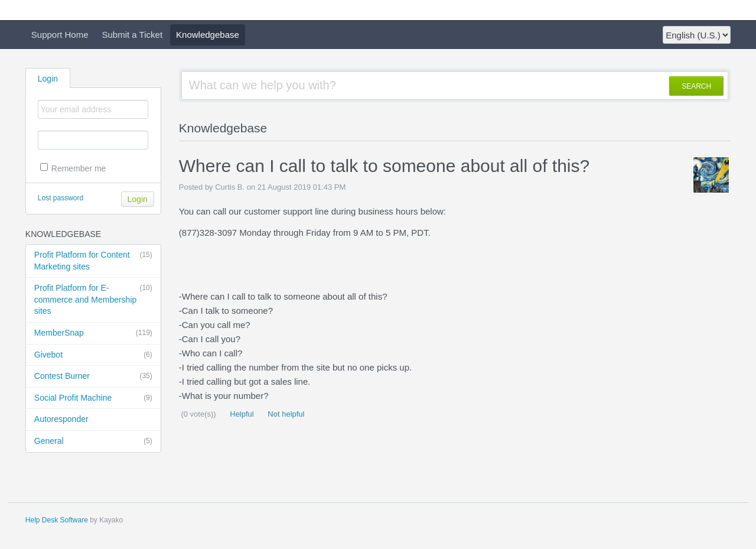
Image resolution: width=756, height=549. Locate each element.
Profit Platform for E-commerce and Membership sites (93, 299)
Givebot (93, 355)
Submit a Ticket (133, 35)
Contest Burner (93, 376)
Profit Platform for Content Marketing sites (93, 260)
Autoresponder (61, 419)
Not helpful (285, 414)
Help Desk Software (57, 520)
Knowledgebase (208, 35)
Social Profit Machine (93, 398)
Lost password (61, 198)
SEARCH (696, 86)
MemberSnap (93, 333)
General (93, 441)
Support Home (60, 35)
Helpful (241, 414)
